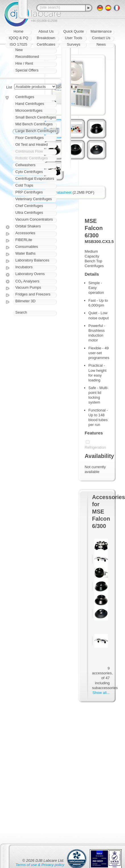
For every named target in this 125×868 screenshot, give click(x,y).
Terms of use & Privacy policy (40, 865)
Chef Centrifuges (29, 206)
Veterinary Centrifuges (34, 199)
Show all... (101, 693)
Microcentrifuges (29, 110)
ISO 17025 (18, 44)
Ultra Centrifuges (29, 213)
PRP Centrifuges (29, 192)
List (9, 87)
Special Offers (27, 70)
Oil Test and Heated (32, 144)
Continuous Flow (29, 151)
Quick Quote (74, 31)
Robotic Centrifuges (32, 158)
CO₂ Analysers (27, 281)
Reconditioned (27, 57)
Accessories (25, 233)
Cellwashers (25, 165)
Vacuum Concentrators (34, 219)
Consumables (27, 247)
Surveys (74, 44)
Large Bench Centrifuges (36, 131)
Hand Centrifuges (30, 104)
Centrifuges (25, 97)
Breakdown (46, 38)
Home (19, 31)
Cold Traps (24, 185)
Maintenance (101, 31)
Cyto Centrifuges (29, 172)
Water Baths (25, 253)
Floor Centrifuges (30, 138)
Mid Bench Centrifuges (34, 124)
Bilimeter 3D (25, 301)
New (19, 50)
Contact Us (101, 38)
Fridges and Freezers (33, 294)
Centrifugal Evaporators (35, 179)
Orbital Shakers (28, 226)
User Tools (73, 38)
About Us (46, 31)
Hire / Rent (24, 63)
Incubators (24, 267)
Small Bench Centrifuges (36, 117)
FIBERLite (24, 240)
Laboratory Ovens (30, 274)
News (101, 44)
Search (21, 312)
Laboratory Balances (32, 260)
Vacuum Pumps (28, 287)
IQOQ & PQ (19, 38)
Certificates (46, 44)
